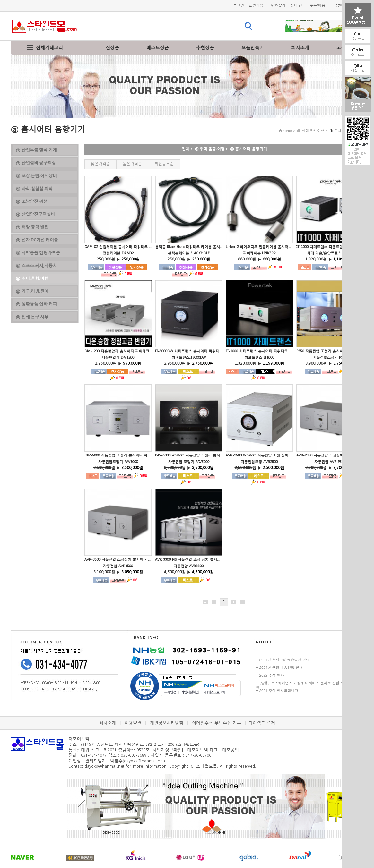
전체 (186, 149)
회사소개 (300, 47)
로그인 (239, 5)
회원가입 (256, 5)
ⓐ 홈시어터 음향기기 (248, 149)
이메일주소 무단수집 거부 (217, 723)
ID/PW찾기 (277, 5)
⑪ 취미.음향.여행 (210, 149)
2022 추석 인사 (272, 675)
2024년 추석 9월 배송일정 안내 (285, 660)
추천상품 (205, 47)
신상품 (112, 47)
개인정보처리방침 (167, 723)
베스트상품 (158, 47)
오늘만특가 (253, 47)
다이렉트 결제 (262, 723)
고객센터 (337, 5)
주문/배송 (317, 5)
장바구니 (298, 5)
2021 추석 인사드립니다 (279, 690)
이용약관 (133, 723)
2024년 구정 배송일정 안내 (281, 667)
